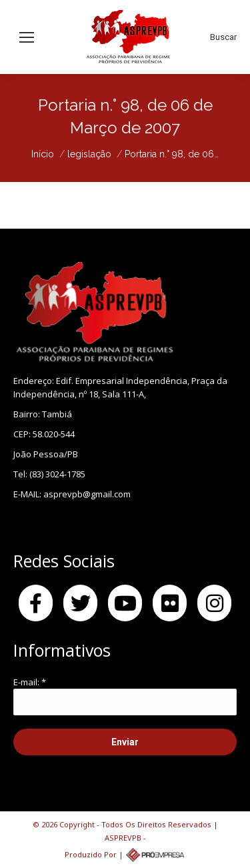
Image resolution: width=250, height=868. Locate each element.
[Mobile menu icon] (27, 37)
